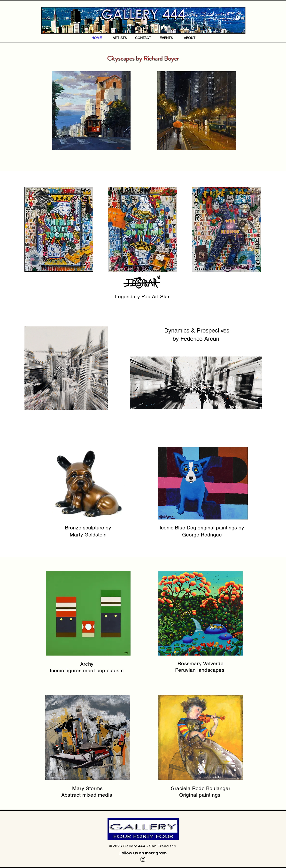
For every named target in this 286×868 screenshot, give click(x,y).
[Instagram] (143, 859)
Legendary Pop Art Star (143, 296)
